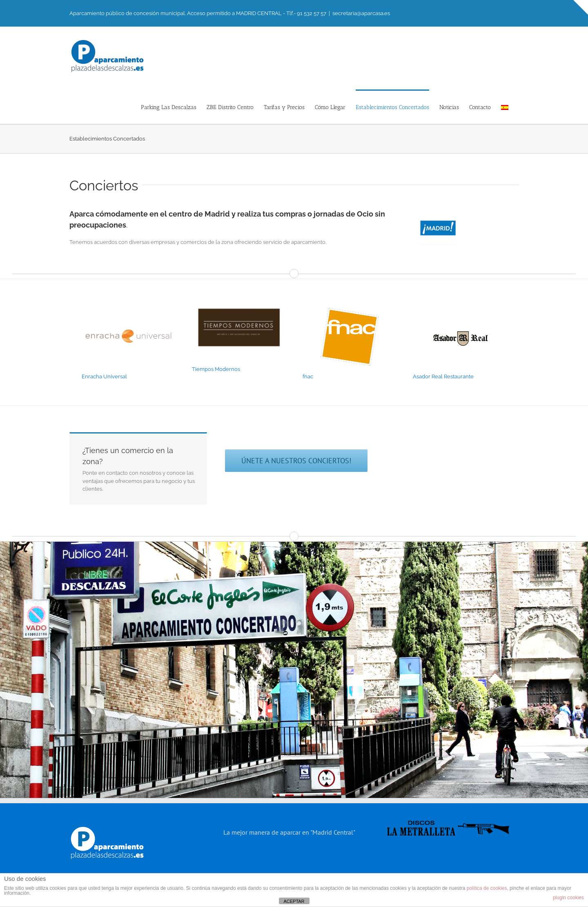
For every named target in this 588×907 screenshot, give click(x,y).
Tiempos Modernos (216, 369)
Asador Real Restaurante (443, 376)
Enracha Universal (104, 376)
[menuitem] (505, 107)
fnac (308, 376)
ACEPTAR (294, 901)
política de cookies (487, 888)
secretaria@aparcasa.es (361, 13)
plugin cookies (568, 898)
